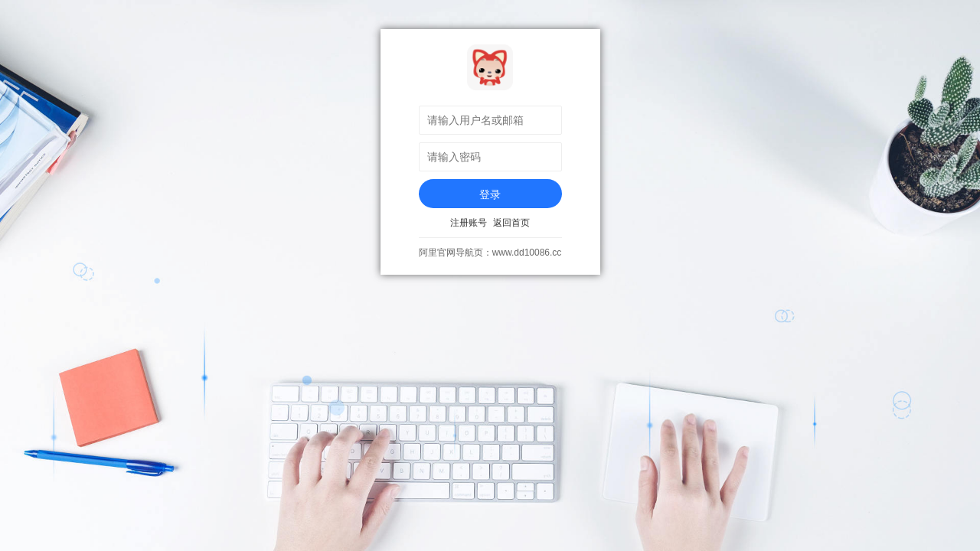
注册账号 (469, 223)
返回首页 (511, 223)
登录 (490, 194)
